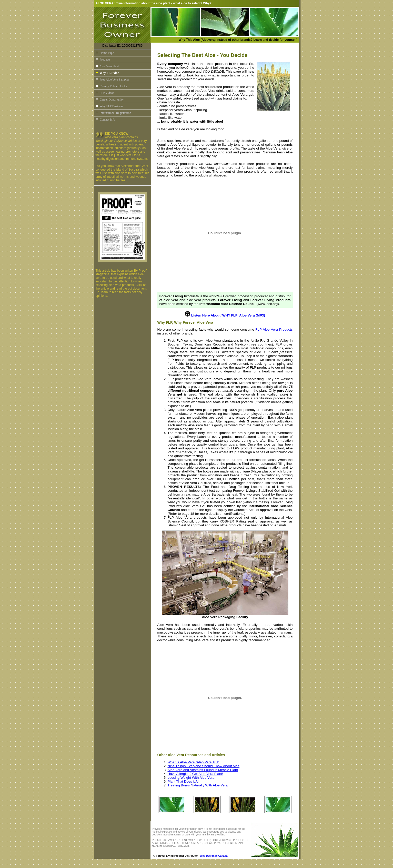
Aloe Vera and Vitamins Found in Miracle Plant (203, 770)
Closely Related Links (111, 86)
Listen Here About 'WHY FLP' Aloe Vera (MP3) (228, 315)
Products (103, 60)
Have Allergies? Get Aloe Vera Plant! (195, 774)
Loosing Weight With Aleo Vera (191, 778)
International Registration (113, 113)
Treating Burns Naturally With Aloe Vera (198, 785)
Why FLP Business (109, 106)
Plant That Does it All (183, 781)
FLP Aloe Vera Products (274, 329)
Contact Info (105, 120)
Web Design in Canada (214, 856)
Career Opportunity (110, 100)
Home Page (105, 53)
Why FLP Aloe (107, 73)
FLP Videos (105, 93)
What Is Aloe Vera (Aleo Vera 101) (194, 762)
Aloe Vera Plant (107, 66)
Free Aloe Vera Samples (112, 80)
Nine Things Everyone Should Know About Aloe (204, 766)
